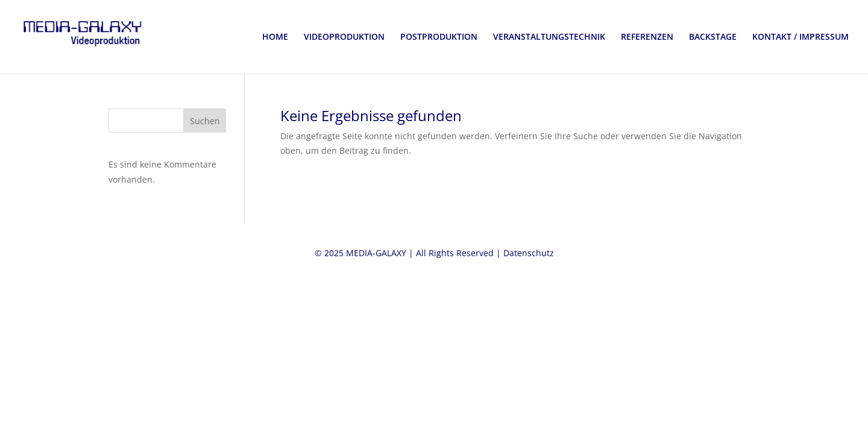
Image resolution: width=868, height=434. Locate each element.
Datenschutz (529, 253)
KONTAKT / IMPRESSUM (800, 37)
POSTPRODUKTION (439, 37)
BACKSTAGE (713, 37)
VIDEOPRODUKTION (344, 37)
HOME (275, 37)
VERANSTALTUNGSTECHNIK (549, 37)
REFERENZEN (647, 37)
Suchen (205, 121)
